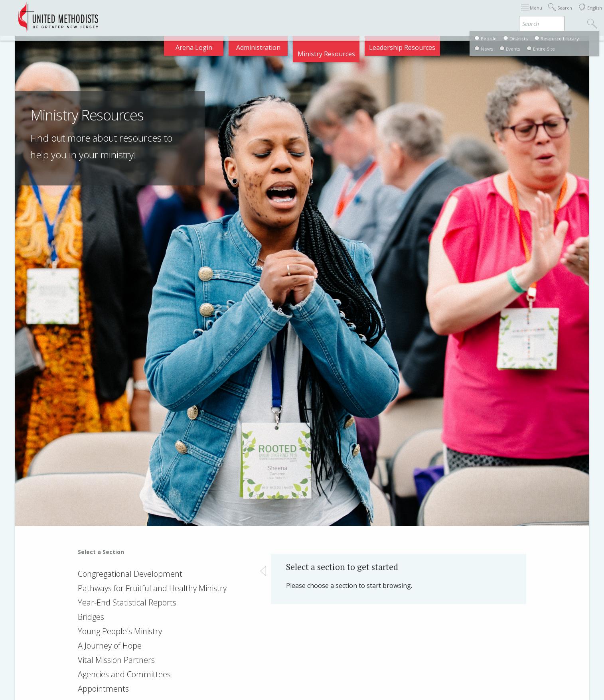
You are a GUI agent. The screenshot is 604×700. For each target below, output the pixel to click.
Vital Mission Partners (116, 660)
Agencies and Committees (124, 674)
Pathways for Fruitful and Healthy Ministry (152, 588)
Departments (440, 14)
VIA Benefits (489, 14)
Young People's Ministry (120, 631)
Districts (396, 14)
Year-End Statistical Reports (127, 602)
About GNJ (357, 14)
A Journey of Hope (110, 646)
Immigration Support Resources (282, 14)
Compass (532, 14)
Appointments (117, 14)
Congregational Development (130, 574)
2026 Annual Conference (186, 14)
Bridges (91, 617)
